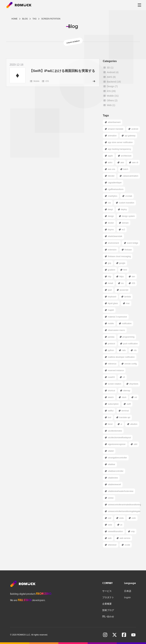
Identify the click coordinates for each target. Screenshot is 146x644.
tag (34, 19)
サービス (107, 591)
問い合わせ (108, 617)
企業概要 (107, 604)
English (127, 597)
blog (25, 19)
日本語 (128, 591)
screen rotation (51, 19)
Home (14, 19)
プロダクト (108, 597)
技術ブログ (108, 610)
